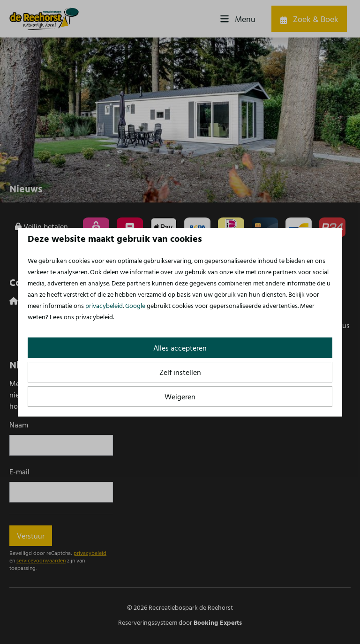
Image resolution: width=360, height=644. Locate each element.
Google (135, 306)
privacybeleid (104, 306)
